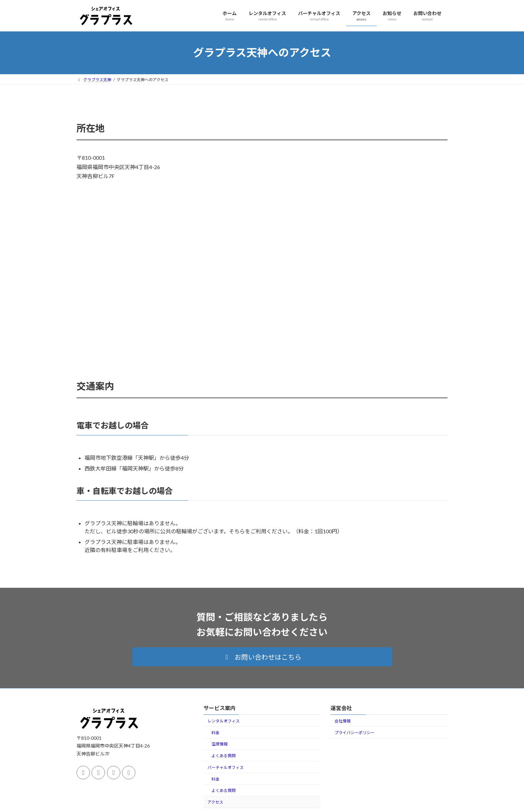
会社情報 (343, 721)
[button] (262, 657)
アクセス (215, 802)
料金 (216, 733)
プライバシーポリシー (355, 733)
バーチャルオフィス (226, 767)
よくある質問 (224, 756)
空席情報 (220, 744)
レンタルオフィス (224, 721)
